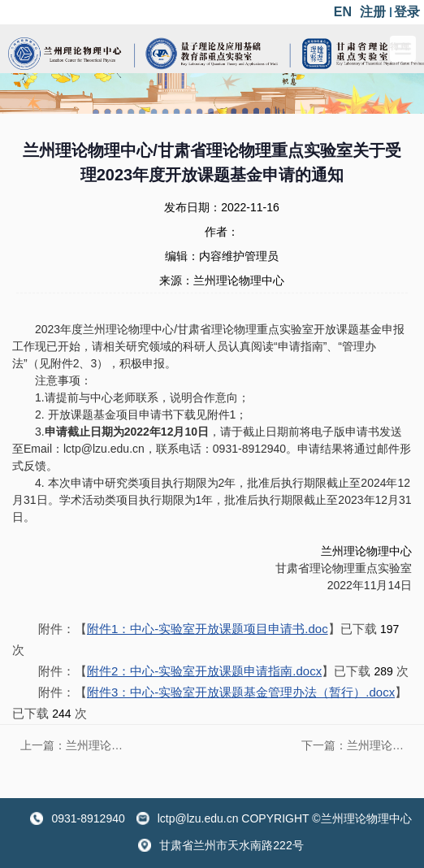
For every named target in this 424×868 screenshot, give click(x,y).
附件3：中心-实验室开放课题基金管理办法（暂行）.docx (241, 692)
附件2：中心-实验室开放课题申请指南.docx (204, 671)
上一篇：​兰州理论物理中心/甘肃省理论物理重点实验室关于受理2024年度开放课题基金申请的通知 (76, 745)
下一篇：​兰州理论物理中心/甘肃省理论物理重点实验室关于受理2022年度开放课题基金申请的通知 (357, 745)
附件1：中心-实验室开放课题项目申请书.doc (208, 629)
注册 (373, 12)
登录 (407, 12)
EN (343, 12)
